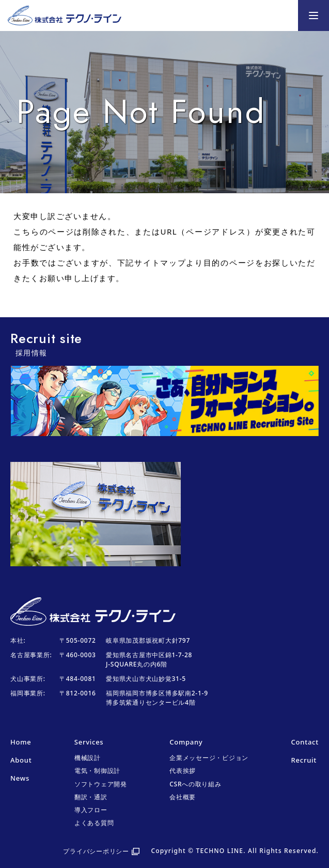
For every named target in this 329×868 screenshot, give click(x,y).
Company (186, 742)
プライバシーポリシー (96, 851)
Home (21, 742)
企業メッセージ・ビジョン (209, 758)
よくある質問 (94, 823)
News (20, 778)
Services (89, 742)
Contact (305, 742)
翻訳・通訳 (91, 797)
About (21, 760)
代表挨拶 (183, 771)
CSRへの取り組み (195, 784)
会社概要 (183, 797)
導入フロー (91, 810)
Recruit (304, 760)
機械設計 (88, 758)
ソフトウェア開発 (101, 784)
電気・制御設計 (97, 771)
